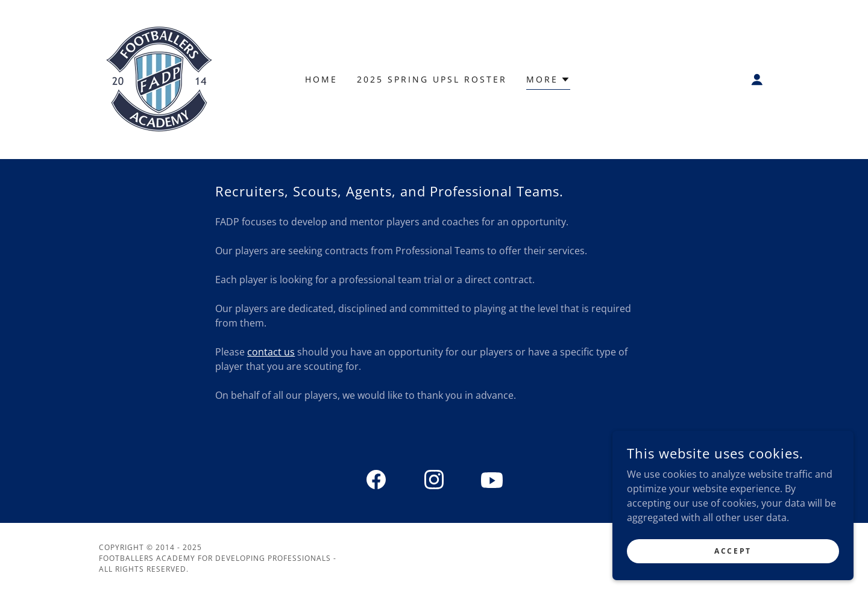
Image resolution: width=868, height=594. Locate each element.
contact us (271, 352)
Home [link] (321, 79)
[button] (757, 80)
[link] (159, 78)
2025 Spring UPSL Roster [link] (432, 79)
